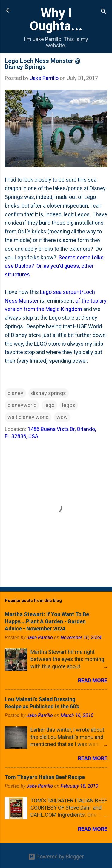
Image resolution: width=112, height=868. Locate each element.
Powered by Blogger (56, 856)
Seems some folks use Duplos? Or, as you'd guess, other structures (54, 266)
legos (69, 405)
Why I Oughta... (56, 19)
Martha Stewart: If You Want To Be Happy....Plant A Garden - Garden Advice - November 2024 (47, 621)
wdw (62, 417)
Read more (93, 680)
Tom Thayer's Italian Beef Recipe (45, 777)
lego (49, 405)
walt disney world (28, 417)
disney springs (49, 393)
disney (15, 393)
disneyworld (22, 405)
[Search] (104, 12)
